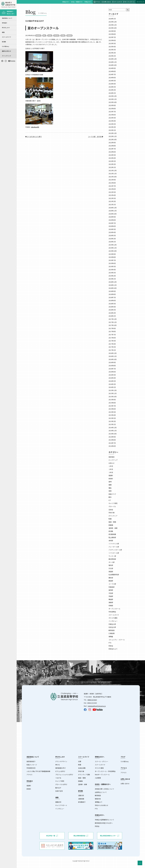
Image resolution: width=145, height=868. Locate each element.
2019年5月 (112, 266)
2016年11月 (113, 356)
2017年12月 (113, 319)
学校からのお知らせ (102, 805)
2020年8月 (112, 220)
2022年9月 (112, 143)
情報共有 (98, 799)
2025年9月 (112, 31)
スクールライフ (6, 37)
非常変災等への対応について (104, 789)
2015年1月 (112, 424)
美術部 (111, 578)
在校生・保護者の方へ (77, 2)
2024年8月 (112, 71)
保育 (110, 491)
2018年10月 (113, 288)
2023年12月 (113, 96)
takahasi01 (35, 127)
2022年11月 (113, 136)
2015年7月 (112, 406)
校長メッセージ (32, 765)
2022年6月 (112, 152)
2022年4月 (112, 158)
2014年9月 (112, 437)
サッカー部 (112, 556)
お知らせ (112, 463)
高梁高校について (7, 18)
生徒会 (50, 36)
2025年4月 (112, 47)
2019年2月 (112, 276)
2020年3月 (112, 235)
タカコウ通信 (113, 618)
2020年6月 (112, 226)
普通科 (111, 475)
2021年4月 (112, 195)
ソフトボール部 (114, 553)
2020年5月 (112, 229)
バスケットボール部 (115, 550)
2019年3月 (112, 273)
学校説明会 (112, 612)
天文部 (111, 568)
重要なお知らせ (6, 51)
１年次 (111, 466)
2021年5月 (112, 192)
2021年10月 (113, 177)
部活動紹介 (82, 802)
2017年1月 (112, 350)
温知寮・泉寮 (113, 528)
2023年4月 (112, 121)
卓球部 (111, 541)
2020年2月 (112, 239)
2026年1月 (112, 19)
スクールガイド (117, 2)
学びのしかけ (6, 28)
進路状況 (58, 802)
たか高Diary (6, 46)
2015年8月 (112, 403)
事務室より (99, 802)
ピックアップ (113, 460)
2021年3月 (112, 198)
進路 (3, 32)
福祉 (110, 488)
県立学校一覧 (52, 836)
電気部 (111, 565)
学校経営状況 (31, 768)
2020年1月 (112, 242)
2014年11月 (113, 431)
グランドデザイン (61, 761)
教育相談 (112, 630)
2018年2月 (112, 313)
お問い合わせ (106, 2)
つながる (58, 778)
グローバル (112, 506)
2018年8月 (112, 294)
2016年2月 (112, 384)
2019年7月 (112, 260)
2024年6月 (112, 78)
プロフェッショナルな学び (64, 775)
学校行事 (56, 36)
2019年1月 (112, 279)
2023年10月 (113, 102)
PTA (110, 643)
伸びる (58, 765)
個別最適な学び (60, 768)
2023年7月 (112, 112)
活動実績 (81, 799)
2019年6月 (112, 263)
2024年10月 (113, 65)
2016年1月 (112, 387)
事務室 (111, 637)
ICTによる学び (60, 771)
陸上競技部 (112, 537)
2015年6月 (112, 409)
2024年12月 (113, 59)
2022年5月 (112, 155)
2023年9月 (112, 105)
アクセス (97, 2)
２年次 (111, 469)
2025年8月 (112, 34)
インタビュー (113, 621)
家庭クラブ (112, 494)
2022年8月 (112, 146)
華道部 (111, 599)
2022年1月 (112, 167)
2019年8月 (112, 257)
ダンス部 (112, 562)
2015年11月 (113, 393)
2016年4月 (112, 378)
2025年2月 (112, 53)
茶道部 (111, 596)
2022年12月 (113, 133)
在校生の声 (112, 627)
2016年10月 (113, 359)
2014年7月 (112, 443)
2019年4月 (112, 270)
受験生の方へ (66, 2)
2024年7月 (112, 74)
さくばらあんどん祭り (34, 137)
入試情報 (98, 778)
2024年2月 (112, 90)
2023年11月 (113, 99)
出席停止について (101, 792)
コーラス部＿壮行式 (96, 137)
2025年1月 (112, 56)
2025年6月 (112, 40)
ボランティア (113, 516)
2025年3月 (112, 50)
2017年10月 (113, 325)
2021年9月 (112, 180)
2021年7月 (112, 186)
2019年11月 (113, 248)
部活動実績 (112, 534)
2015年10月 (113, 397)
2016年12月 (113, 353)
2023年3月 (112, 124)
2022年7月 (112, 149)
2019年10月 (113, 251)
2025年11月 (113, 25)
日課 (80, 761)
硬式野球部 (112, 559)
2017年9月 (112, 328)
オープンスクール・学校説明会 (105, 771)
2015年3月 (112, 418)
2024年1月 (112, 93)
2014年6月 (112, 446)
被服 (110, 485)
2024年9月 (112, 68)
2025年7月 (112, 37)
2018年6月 (112, 300)
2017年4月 (112, 344)
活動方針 (81, 795)
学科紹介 (5, 23)
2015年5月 (112, 412)
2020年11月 (113, 211)
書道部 (111, 581)
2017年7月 (112, 335)
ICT (110, 500)
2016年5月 (112, 375)
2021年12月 (113, 170)
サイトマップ (140, 2)
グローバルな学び (61, 784)
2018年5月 (112, 304)
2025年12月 (113, 22)
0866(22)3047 (92, 700)
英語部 (111, 572)
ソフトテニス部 (114, 544)
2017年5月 (112, 341)
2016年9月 (112, 362)
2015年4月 (112, 415)
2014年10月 (113, 434)
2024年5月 (112, 81)
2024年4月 (112, 84)
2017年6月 (112, 338)
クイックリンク (6, 56)
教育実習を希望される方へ (104, 823)
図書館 (111, 525)
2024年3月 (112, 87)
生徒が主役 (59, 791)
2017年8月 (112, 331)
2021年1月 (112, 204)
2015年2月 (112, 421)
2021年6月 (112, 189)
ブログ (123, 757)
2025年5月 (112, 43)
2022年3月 (112, 161)
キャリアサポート (61, 805)
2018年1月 (112, 316)
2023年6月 (112, 115)
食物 (110, 482)
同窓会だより (113, 649)
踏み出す (58, 788)
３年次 (111, 472)
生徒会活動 (82, 768)
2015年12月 (113, 390)
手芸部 (111, 593)
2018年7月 (112, 297)
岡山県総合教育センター (110, 836)
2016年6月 (112, 372)
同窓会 (111, 646)
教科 (44, 36)
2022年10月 (113, 139)
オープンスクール (129, 2)
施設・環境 (112, 522)
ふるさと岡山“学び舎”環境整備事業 (38, 771)
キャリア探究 (113, 503)
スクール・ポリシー (102, 761)
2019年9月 (112, 254)
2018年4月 (112, 307)
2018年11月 (113, 285)
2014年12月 (113, 428)
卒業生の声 (112, 624)
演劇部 (111, 602)
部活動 (4, 42)
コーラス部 (112, 584)
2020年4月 (112, 232)
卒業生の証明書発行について (104, 820)
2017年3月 (112, 347)
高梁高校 (38, 36)
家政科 (111, 479)
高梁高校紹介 (31, 761)
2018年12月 (113, 282)
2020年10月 (113, 214)
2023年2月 (112, 127)
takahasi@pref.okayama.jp (97, 706)
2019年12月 (113, 245)
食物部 (111, 590)
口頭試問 (112, 633)
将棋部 (111, 606)
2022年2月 (112, 164)
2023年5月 (112, 118)
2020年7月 (112, 223)
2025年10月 (113, 28)
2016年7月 (112, 369)
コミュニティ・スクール (117, 640)
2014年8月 (112, 440)
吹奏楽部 (69, 36)
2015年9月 (112, 400)
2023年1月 (112, 130)
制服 (110, 519)
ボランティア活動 (84, 775)
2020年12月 (113, 208)
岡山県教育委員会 (81, 836)
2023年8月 (112, 109)
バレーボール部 (114, 547)
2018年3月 (112, 310)
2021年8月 (112, 183)
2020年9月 (112, 217)
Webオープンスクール (102, 775)
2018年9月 (112, 291)
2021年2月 (112, 201)
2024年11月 (113, 62)
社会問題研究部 (114, 575)
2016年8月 (112, 366)
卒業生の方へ (88, 2)
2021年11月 (113, 174)
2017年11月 (113, 322)
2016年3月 (112, 381)
